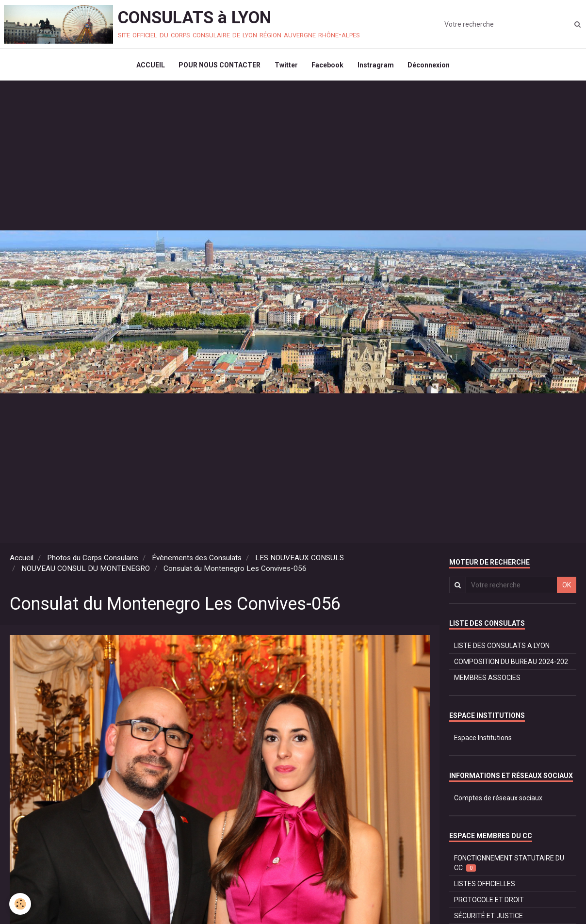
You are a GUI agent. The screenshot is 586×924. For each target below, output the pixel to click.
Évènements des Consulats (197, 560)
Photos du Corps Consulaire (93, 560)
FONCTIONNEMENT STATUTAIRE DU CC (509, 865)
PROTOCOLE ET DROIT (489, 902)
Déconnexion (431, 66)
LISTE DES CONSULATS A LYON (502, 648)
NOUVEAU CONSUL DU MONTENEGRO (86, 570)
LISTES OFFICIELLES (485, 886)
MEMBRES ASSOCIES (487, 680)
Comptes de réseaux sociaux (498, 800)
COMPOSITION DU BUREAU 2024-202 (511, 664)
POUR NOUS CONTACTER (219, 66)
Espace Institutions (483, 740)
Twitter (286, 66)
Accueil (22, 560)
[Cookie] (21, 904)
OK (567, 587)
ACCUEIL (149, 66)
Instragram (377, 66)
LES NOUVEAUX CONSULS (300, 560)
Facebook (328, 66)
